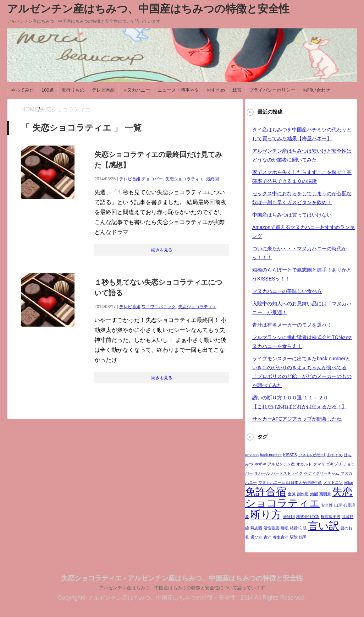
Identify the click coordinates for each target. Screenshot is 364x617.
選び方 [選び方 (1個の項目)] (256, 537)
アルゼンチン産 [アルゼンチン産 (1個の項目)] (281, 464)
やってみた (23, 90)
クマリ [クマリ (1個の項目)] (319, 464)
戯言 (237, 90)
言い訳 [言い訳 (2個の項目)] (324, 526)
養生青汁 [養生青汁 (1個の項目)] (281, 537)
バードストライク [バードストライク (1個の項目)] (287, 473)
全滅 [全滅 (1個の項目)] (292, 494)
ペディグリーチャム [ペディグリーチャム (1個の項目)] (322, 473)
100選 (48, 90)
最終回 (213, 179)
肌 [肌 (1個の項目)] (305, 528)
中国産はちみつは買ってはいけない (292, 215)
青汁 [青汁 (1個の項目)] (268, 537)
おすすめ (216, 90)
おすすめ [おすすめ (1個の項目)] (335, 455)
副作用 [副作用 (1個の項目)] (303, 494)
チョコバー (152, 179)
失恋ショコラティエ (184, 179)
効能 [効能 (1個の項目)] (314, 494)
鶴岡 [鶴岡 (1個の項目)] (303, 537)
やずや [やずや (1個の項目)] (260, 464)
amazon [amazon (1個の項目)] (252, 455)
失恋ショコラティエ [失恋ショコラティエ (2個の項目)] (299, 497)
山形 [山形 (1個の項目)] (338, 505)
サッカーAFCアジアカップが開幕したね (297, 419)
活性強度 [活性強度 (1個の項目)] (271, 528)
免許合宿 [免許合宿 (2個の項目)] (266, 492)
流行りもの (73, 90)
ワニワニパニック (159, 307)
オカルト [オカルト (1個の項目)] (304, 464)
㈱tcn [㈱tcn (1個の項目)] (349, 482)
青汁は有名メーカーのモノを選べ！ (292, 325)
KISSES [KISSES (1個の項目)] (290, 455)
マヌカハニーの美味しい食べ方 (287, 291)
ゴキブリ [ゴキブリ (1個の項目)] (334, 464)
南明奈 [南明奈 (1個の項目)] (325, 494)
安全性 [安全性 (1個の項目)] (327, 505)
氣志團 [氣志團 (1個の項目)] (256, 528)
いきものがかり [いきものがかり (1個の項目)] (312, 455)
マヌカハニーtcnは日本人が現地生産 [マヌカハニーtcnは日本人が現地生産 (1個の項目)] (290, 482)
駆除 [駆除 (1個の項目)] (294, 537)
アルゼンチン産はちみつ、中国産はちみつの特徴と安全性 (148, 9)
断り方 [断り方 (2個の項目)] (266, 514)
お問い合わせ (316, 90)
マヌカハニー (136, 90)
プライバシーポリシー (272, 90)
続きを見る (162, 250)
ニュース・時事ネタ (178, 90)
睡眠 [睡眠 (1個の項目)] (285, 528)
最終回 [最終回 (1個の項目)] (289, 517)
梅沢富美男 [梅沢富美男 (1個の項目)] (330, 517)
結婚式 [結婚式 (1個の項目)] (296, 528)
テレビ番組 (103, 90)
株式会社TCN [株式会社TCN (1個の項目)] (308, 517)
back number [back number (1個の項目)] (271, 455)
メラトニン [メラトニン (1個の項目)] (333, 482)
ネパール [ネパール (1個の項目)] (262, 473)
